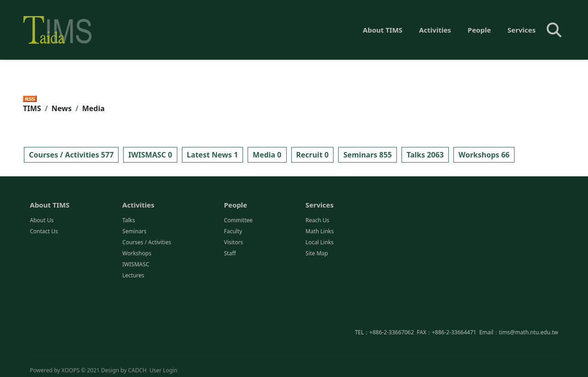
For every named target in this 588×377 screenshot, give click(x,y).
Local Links (319, 243)
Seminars (134, 232)
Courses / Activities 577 (71, 155)
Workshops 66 (484, 155)
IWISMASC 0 (150, 155)
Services (522, 30)
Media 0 (267, 155)
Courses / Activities (147, 243)
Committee (238, 221)
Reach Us (317, 221)
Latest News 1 (212, 155)
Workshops (137, 254)
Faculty (233, 232)
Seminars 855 (367, 155)
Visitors (233, 243)
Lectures (133, 276)
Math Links (319, 232)
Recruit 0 (313, 155)
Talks (129, 221)
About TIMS (383, 30)
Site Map (317, 254)
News (62, 108)
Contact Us (44, 232)
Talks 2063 (425, 155)
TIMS (32, 108)
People (479, 30)
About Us (42, 221)
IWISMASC (136, 265)
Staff (230, 254)
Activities (435, 30)
